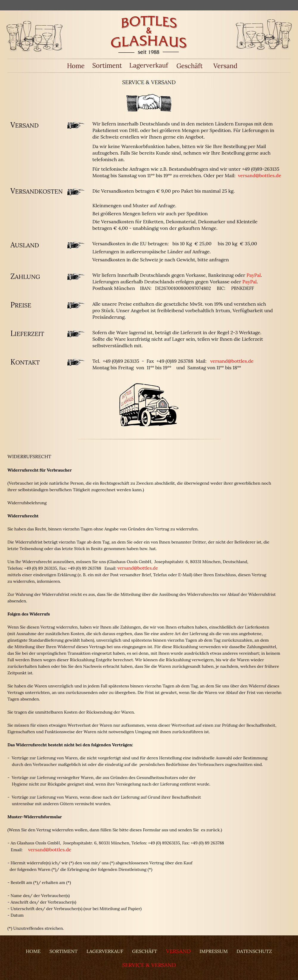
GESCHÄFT (145, 951)
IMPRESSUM (214, 951)
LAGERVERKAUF (105, 951)
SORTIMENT (63, 951)
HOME (33, 951)
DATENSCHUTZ (254, 951)
